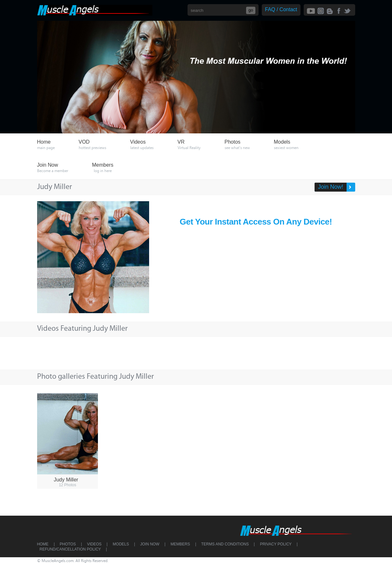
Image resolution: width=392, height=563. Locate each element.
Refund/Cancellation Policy (70, 549)
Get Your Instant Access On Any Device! (256, 222)
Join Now (150, 544)
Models (121, 544)
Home (43, 544)
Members (180, 544)
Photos (68, 544)
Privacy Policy (276, 544)
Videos (94, 544)
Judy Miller (66, 480)
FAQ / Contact (281, 9)
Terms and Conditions (225, 544)
